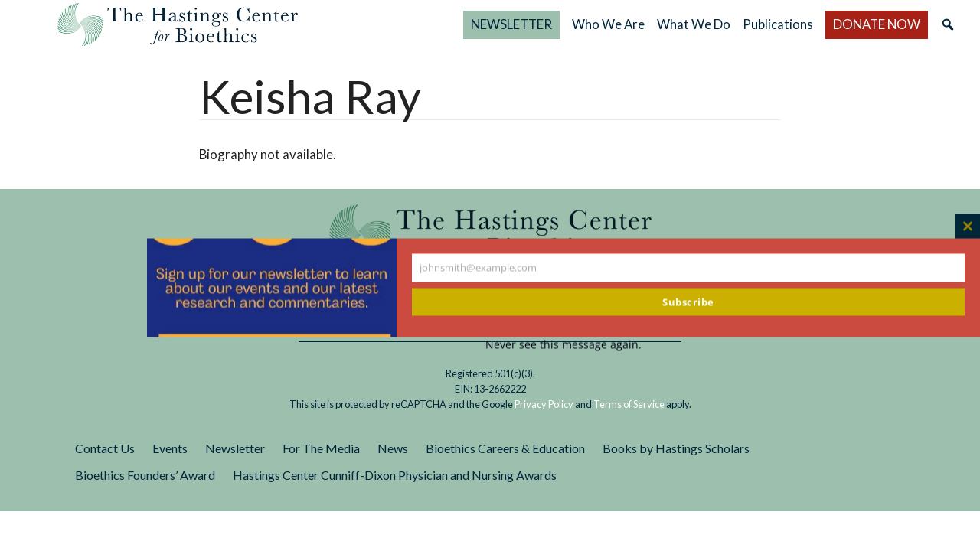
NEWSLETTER (511, 24)
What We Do (694, 24)
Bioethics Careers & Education (505, 448)
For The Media (321, 448)
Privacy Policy (544, 404)
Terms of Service (629, 404)
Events (170, 448)
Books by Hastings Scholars (676, 448)
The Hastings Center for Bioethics (178, 24)
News (393, 448)
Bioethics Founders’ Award (145, 475)
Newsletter (235, 448)
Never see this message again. (563, 345)
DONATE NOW (877, 24)
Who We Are (608, 24)
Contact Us (105, 448)
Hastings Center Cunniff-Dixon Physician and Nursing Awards (395, 475)
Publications (778, 24)
